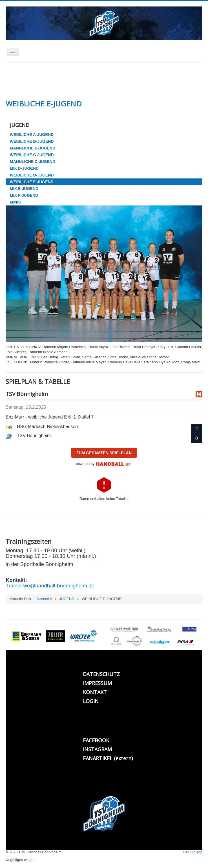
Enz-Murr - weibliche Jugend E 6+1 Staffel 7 (50, 417)
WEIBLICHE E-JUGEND (32, 182)
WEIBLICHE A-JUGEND (32, 135)
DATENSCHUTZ (101, 674)
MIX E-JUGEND (24, 189)
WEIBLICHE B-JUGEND (32, 141)
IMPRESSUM (97, 683)
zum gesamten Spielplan (104, 453)
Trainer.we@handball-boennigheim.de (50, 586)
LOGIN (91, 701)
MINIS (15, 202)
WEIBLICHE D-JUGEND (32, 175)
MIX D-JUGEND (24, 168)
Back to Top (193, 852)
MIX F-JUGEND (24, 195)
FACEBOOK (96, 740)
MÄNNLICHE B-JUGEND (33, 148)
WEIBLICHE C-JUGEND (32, 155)
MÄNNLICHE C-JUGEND (33, 162)
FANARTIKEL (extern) (108, 758)
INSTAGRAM (97, 749)
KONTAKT (95, 692)
